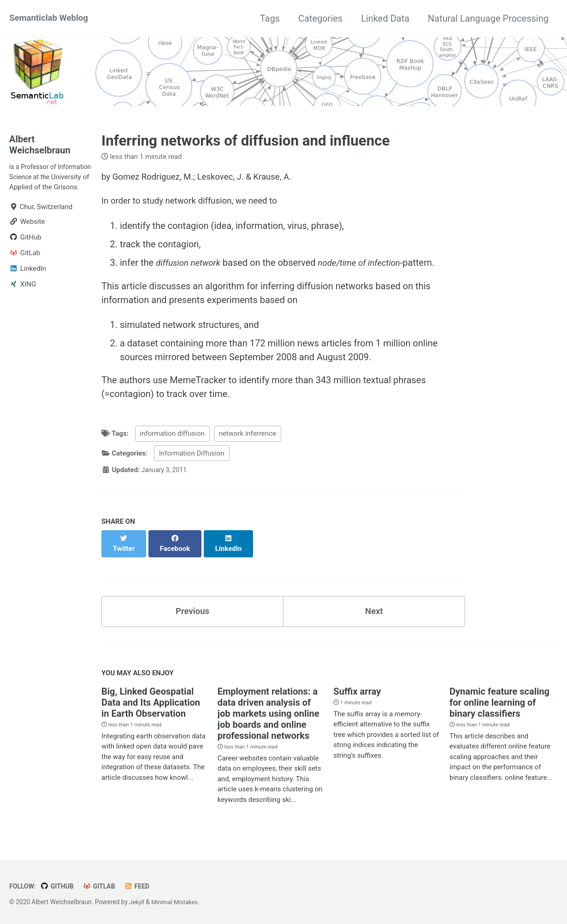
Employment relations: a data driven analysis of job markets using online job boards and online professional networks (269, 712)
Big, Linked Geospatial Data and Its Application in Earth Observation (151, 701)
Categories (320, 18)
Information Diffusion (192, 458)
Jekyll (137, 901)
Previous (192, 608)
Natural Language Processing (488, 18)
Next (374, 608)
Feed (143, 885)
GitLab (104, 885)
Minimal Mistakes (177, 901)
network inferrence (248, 439)
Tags (270, 18)
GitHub (60, 885)
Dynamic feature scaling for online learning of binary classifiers (499, 701)
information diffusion (172, 439)
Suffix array (357, 690)
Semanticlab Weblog (52, 18)
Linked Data (385, 18)
